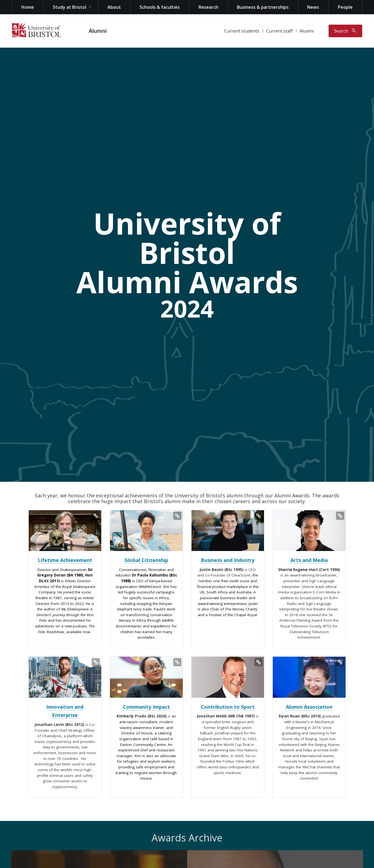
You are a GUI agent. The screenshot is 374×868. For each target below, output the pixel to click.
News (313, 7)
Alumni (98, 31)
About (114, 7)
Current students (242, 31)
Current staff (279, 31)
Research (208, 7)
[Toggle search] (345, 31)
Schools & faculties (160, 7)
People (345, 7)
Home (28, 7)
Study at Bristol (69, 7)
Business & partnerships (263, 7)
